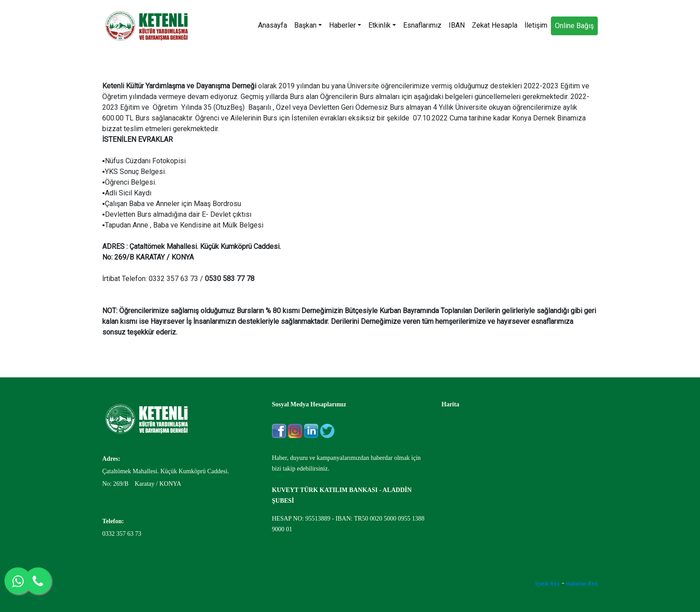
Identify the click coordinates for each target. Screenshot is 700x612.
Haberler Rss (582, 584)
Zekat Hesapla (495, 25)
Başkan (308, 25)
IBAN (457, 25)
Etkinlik (382, 25)
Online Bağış (574, 26)
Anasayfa (273, 25)
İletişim (536, 25)
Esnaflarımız (422, 25)
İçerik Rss (548, 584)
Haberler (345, 25)
